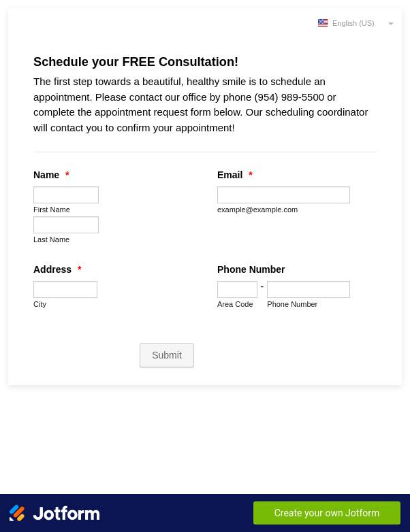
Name (51, 175)
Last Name (51, 239)
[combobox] (357, 22)
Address (57, 269)
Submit (167, 355)
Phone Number (251, 269)
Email (235, 175)
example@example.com (257, 210)
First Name (52, 210)
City (40, 304)
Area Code (235, 304)
